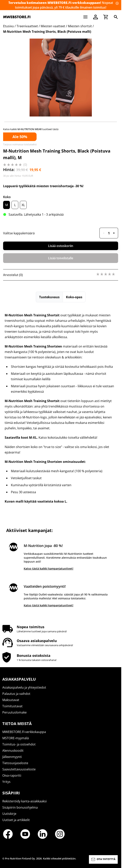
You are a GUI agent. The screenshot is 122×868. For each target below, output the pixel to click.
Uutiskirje (9, 814)
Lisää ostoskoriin (61, 246)
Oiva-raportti (12, 775)
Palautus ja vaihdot (16, 694)
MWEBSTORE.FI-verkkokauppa (24, 732)
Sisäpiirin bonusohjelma (20, 807)
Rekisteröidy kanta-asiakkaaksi (25, 801)
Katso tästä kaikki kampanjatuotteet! (49, 569)
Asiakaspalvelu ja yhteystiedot (24, 687)
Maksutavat (11, 700)
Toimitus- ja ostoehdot (19, 744)
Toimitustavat (12, 706)
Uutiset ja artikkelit (16, 820)
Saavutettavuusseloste (19, 769)
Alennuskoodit (13, 751)
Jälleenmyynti (12, 757)
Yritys (6, 782)
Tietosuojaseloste (15, 763)
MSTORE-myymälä (16, 738)
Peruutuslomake (14, 712)
